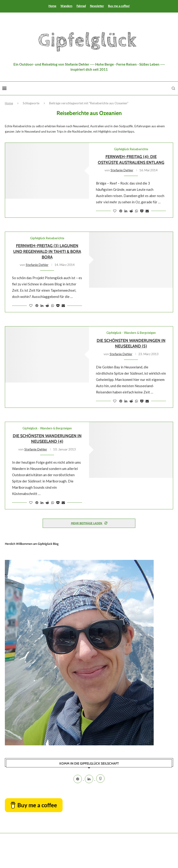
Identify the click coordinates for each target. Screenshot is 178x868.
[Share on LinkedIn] (126, 211)
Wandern (66, 6)
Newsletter (97, 6)
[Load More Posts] (89, 523)
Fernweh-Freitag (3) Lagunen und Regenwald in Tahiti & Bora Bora (47, 251)
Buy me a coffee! (119, 6)
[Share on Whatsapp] (137, 211)
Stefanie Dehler (122, 170)
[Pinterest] (78, 779)
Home (52, 6)
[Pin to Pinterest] (121, 211)
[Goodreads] (100, 779)
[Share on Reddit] (131, 211)
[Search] (173, 88)
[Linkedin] (89, 779)
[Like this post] (115, 211)
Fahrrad (81, 6)
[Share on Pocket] (142, 211)
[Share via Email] (147, 211)
